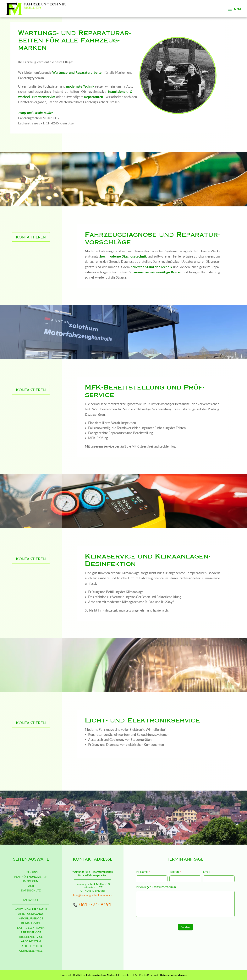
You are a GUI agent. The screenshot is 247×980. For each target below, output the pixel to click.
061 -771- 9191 (95, 904)
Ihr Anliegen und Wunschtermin (156, 887)
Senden (185, 927)
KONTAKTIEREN (31, 237)
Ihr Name (143, 872)
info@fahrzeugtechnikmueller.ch (93, 895)
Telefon (175, 872)
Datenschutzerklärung (173, 975)
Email (208, 872)
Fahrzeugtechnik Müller (101, 975)
